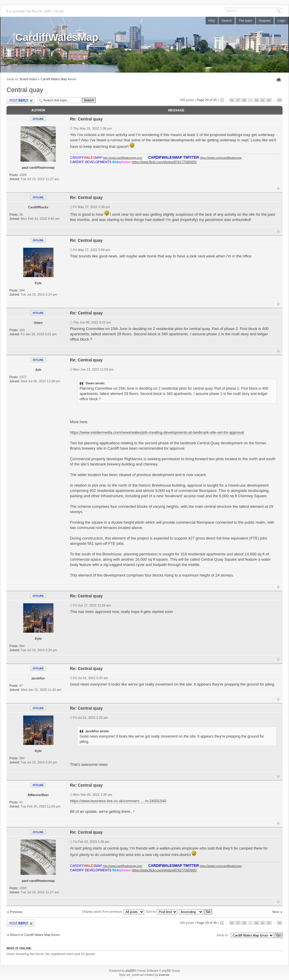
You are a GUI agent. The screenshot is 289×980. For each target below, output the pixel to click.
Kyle (38, 283)
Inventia (164, 975)
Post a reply (21, 100)
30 (257, 100)
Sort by (162, 912)
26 (232, 100)
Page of (207, 100)
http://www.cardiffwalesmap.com (123, 158)
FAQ (212, 21)
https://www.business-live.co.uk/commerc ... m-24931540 (118, 801)
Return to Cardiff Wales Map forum (35, 935)
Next (276, 912)
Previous (16, 912)
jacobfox (38, 678)
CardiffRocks (38, 207)
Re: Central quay (86, 119)
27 (238, 100)
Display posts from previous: (113, 912)
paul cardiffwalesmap (38, 167)
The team (245, 21)
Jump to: (222, 935)
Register (265, 21)
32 (269, 100)
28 (244, 100)
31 (263, 100)
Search (227, 21)
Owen (38, 323)
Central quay (25, 90)
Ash (38, 370)
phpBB (130, 971)
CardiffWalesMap (57, 37)
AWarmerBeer (38, 795)
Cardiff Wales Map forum (58, 79)
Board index (28, 79)
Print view (279, 79)
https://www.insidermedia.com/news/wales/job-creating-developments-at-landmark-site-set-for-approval (157, 432)
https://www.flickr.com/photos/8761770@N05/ (164, 162)
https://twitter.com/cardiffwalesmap (221, 158)
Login (282, 21)
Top (278, 188)
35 (279, 100)
